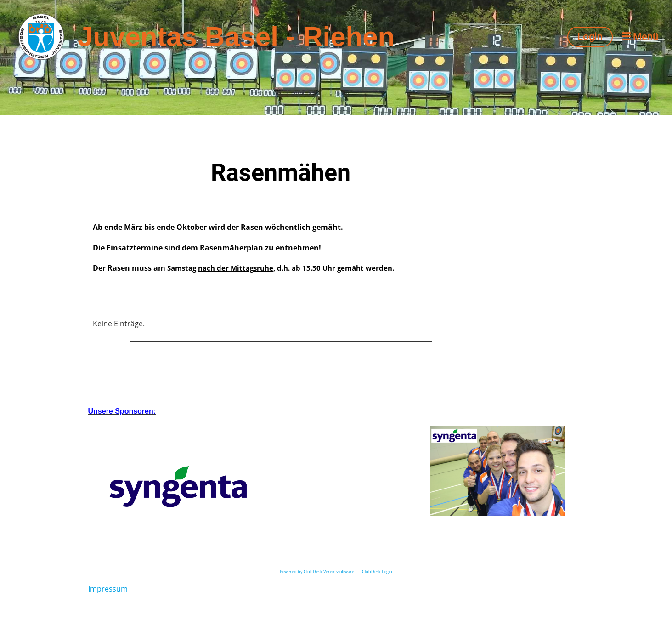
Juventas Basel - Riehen (236, 37)
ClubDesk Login (377, 572)
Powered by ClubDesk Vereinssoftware (317, 572)
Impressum (108, 589)
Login (590, 37)
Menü (640, 37)
